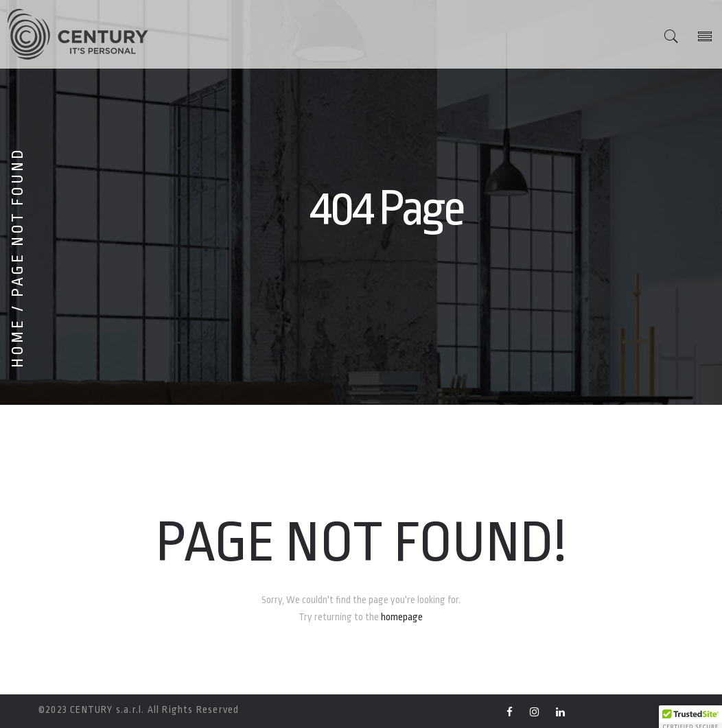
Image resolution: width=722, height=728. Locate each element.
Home (18, 342)
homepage (402, 617)
